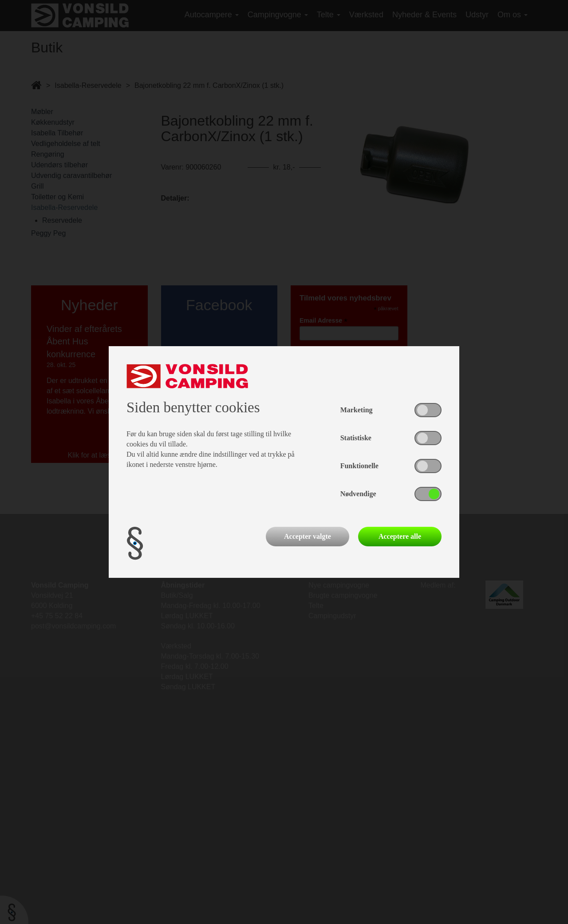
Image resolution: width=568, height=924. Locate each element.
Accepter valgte (308, 536)
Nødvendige (358, 494)
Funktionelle (359, 466)
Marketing (357, 410)
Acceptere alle (400, 536)
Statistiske (356, 438)
